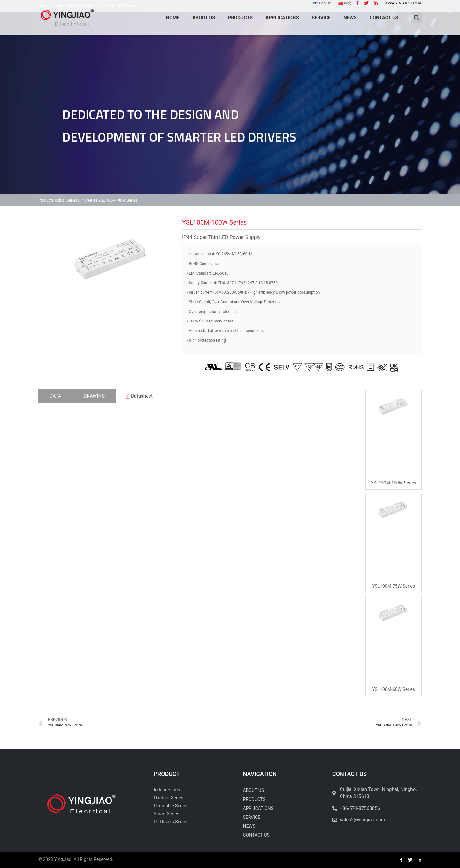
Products (46, 200)
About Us (254, 790)
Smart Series (166, 814)
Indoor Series (66, 200)
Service (252, 817)
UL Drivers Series (171, 822)
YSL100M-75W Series (394, 586)
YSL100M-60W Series (394, 689)
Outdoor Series (169, 798)
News (249, 826)
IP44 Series (88, 200)
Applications (258, 808)
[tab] (55, 396)
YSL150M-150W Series (394, 483)
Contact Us (256, 835)
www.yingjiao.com (403, 3)
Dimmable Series (170, 806)
